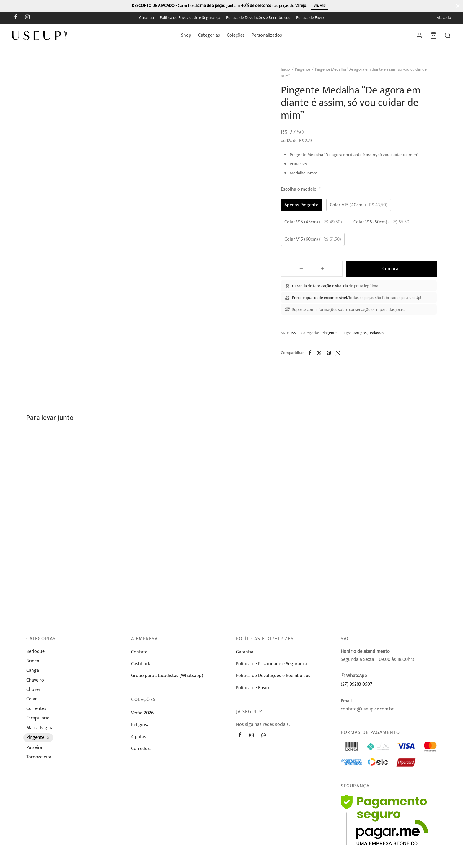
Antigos (363, 336)
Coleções (236, 35)
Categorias (209, 35)
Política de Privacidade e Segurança (190, 18)
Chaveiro (35, 682)
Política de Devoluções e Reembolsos (258, 18)
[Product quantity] (299, 272)
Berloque (35, 653)
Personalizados (267, 35)
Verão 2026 (142, 714)
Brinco (33, 662)
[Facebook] (16, 18)
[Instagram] (27, 18)
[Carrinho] (433, 35)
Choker (33, 691)
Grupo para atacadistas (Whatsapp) (167, 677)
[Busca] (448, 35)
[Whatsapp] (341, 356)
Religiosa (140, 726)
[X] (322, 356)
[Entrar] (419, 35)
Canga (33, 672)
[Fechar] (458, 6)
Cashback (141, 665)
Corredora (141, 750)
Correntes (36, 710)
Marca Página (40, 729)
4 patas (139, 738)
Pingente (306, 73)
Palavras (380, 336)
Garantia (146, 18)
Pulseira (34, 749)
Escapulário (38, 719)
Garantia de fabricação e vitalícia (323, 289)
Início (289, 73)
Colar (32, 701)
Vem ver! (320, 6)
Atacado (444, 18)
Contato (139, 654)
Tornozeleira (39, 759)
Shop (186, 35)
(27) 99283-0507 (357, 686)
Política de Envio (310, 18)
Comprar (377, 272)
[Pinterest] (332, 356)
